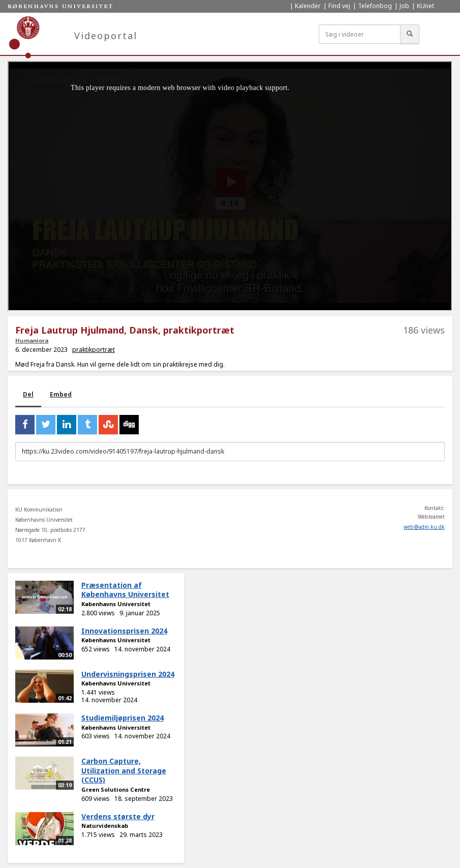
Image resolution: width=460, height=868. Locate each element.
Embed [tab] (61, 394)
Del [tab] (28, 394)
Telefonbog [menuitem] (375, 6)
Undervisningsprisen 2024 (128, 674)
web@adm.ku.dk (424, 527)
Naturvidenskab (105, 826)
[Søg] (410, 34)
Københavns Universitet (116, 604)
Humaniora (32, 340)
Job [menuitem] (404, 6)
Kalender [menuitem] (308, 6)
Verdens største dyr (118, 816)
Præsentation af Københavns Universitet (125, 590)
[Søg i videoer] (360, 34)
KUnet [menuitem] (425, 6)
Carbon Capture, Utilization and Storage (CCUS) (124, 770)
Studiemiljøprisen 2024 (122, 718)
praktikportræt (94, 350)
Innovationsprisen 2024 (124, 631)
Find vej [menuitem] (339, 6)
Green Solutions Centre (116, 789)
